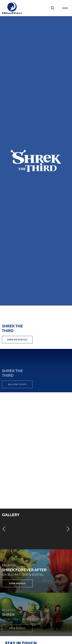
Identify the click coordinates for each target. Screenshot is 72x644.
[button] (52, 8)
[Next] (68, 529)
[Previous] (4, 529)
